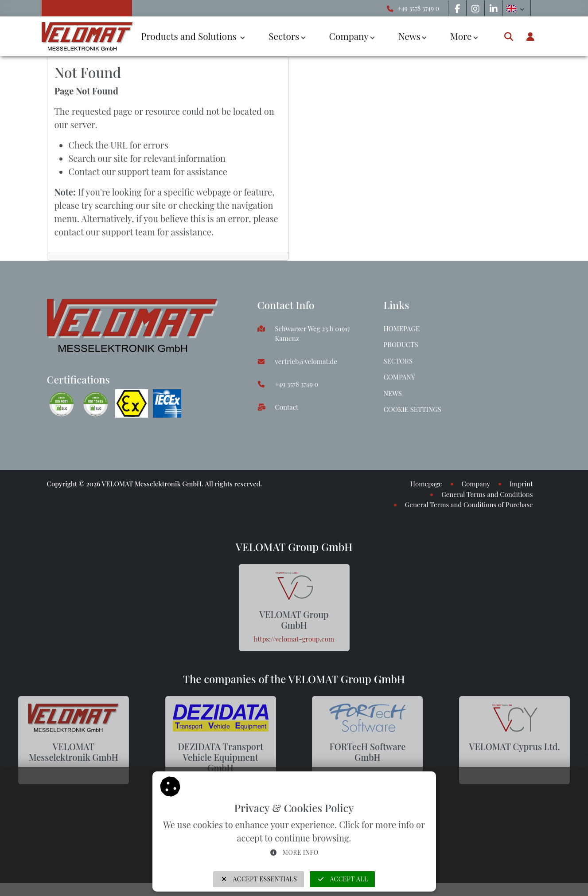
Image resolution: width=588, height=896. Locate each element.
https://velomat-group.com (294, 639)
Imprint (521, 484)
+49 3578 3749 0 (418, 8)
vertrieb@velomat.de (306, 361)
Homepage (402, 329)
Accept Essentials (259, 879)
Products (401, 344)
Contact (287, 407)
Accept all (342, 879)
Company (349, 36)
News (409, 36)
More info (294, 852)
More (461, 36)
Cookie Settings (413, 409)
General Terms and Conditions (487, 494)
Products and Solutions (190, 36)
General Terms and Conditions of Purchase (469, 505)
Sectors (284, 36)
